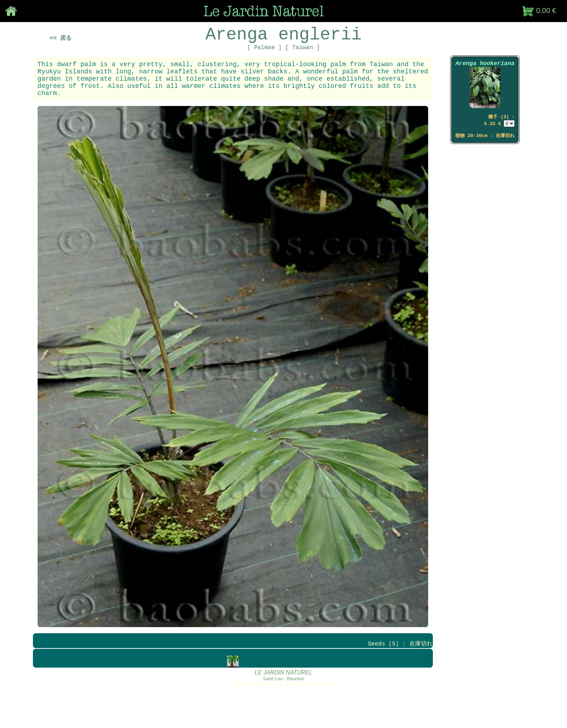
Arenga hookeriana (485, 73)
